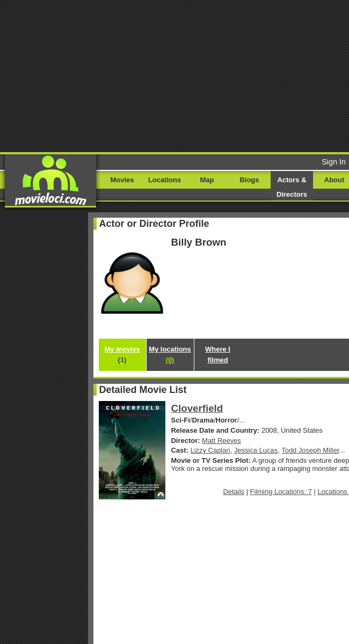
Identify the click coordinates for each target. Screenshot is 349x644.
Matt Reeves (221, 441)
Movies (122, 180)
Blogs (250, 180)
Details (234, 492)
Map (207, 180)
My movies (122, 355)
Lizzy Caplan (210, 450)
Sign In (334, 162)
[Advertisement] (174, 75)
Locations (165, 180)
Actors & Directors (292, 187)
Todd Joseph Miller (310, 450)
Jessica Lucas (256, 450)
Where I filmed (218, 355)
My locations (170, 355)
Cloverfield (197, 408)
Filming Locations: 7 (281, 492)
